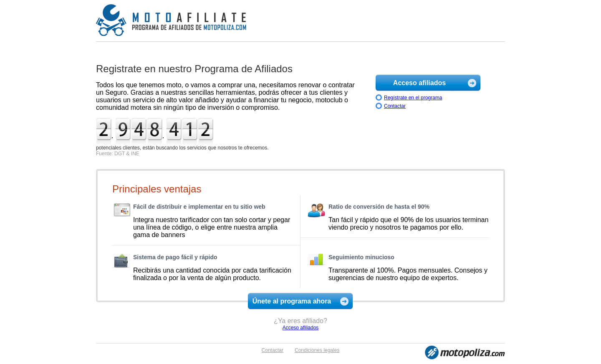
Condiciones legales (317, 350)
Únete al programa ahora (292, 301)
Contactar (395, 106)
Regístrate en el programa (413, 98)
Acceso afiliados (419, 83)
